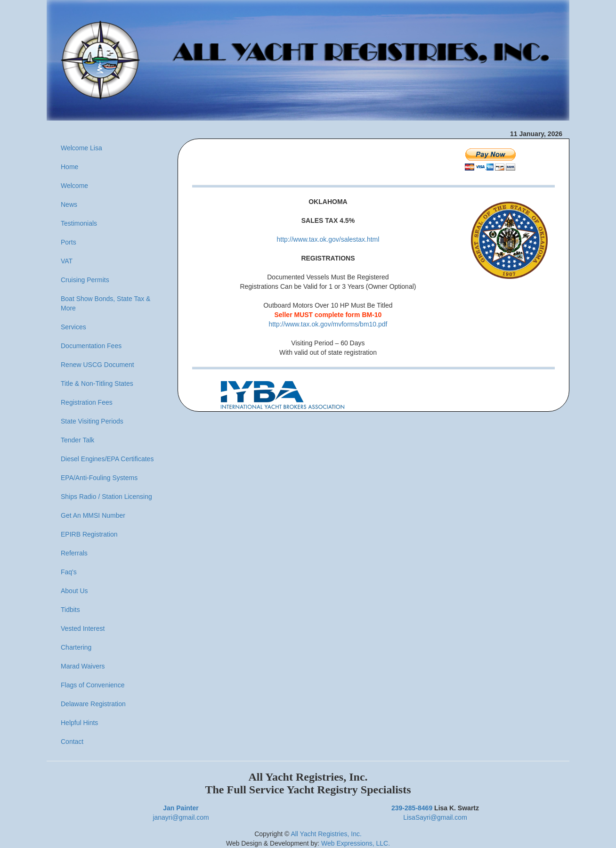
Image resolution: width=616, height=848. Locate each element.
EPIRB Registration (89, 534)
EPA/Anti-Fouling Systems (99, 478)
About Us (74, 591)
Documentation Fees (91, 346)
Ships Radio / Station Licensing (106, 497)
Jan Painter (181, 808)
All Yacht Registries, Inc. (326, 834)
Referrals (74, 553)
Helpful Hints (79, 723)
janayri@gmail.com (181, 817)
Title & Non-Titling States (97, 383)
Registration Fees (87, 402)
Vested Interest (83, 628)
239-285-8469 (412, 808)
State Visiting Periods (92, 421)
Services (73, 327)
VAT (67, 261)
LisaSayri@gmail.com (435, 817)
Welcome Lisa (81, 148)
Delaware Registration (93, 704)
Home (69, 167)
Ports (69, 242)
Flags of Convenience (93, 685)
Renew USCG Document (97, 365)
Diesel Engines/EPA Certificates (107, 459)
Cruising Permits (85, 280)
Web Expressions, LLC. (356, 843)
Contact (72, 742)
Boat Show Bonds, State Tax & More (105, 303)
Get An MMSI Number (93, 515)
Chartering (76, 647)
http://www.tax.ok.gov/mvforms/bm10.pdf (328, 324)
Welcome (74, 186)
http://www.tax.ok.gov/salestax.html (328, 239)
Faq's (69, 572)
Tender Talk (77, 440)
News (69, 204)
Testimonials (79, 223)
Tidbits (70, 610)
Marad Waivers (83, 666)
